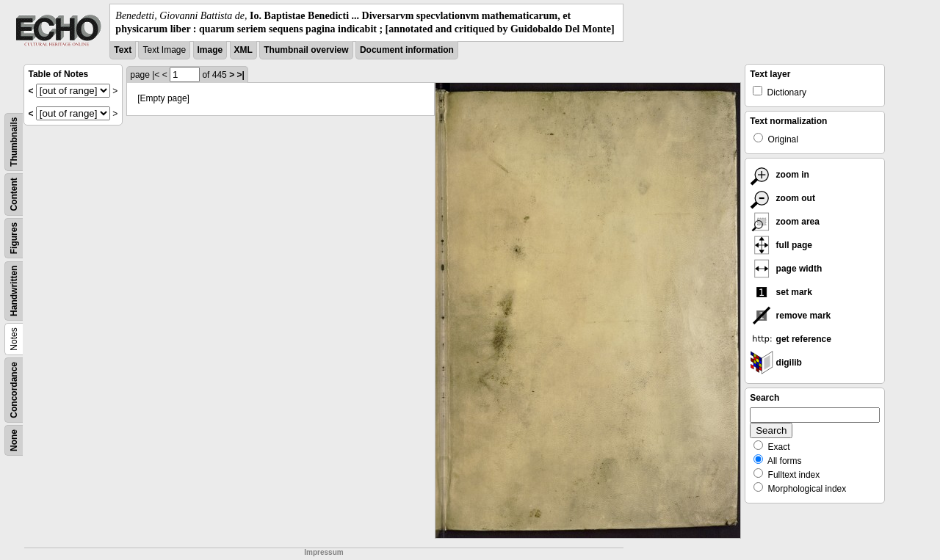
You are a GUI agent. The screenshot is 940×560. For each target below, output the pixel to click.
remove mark (790, 316)
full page (781, 245)
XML (243, 50)
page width (786, 269)
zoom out (782, 198)
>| (240, 75)
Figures (14, 238)
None (14, 440)
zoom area (785, 222)
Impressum (323, 552)
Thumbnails (14, 142)
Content (14, 195)
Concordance (14, 390)
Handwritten (14, 291)
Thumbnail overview (306, 50)
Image (210, 50)
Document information (407, 50)
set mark (781, 292)
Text (123, 50)
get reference (791, 339)
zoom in (780, 175)
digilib (776, 363)
